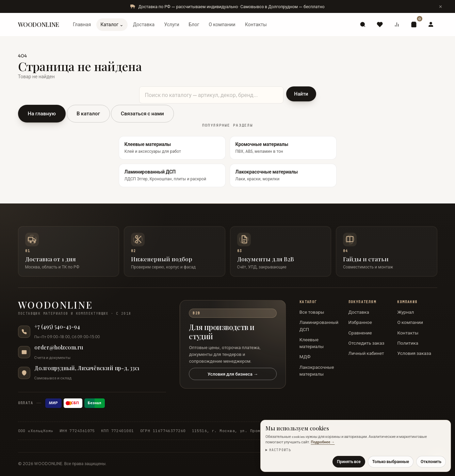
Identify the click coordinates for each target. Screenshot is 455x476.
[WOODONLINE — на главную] (92, 308)
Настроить (280, 450)
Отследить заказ (367, 343)
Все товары (312, 312)
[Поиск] (363, 24)
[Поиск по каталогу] (212, 95)
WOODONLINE (39, 24)
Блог (194, 24)
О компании (222, 24)
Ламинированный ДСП (319, 326)
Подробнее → (323, 442)
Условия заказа (414, 353)
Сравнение (360, 333)
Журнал (405, 312)
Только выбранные (391, 462)
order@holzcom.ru (59, 347)
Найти (301, 94)
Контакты (256, 24)
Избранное (360, 322)
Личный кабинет (366, 353)
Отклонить (431, 462)
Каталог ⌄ (112, 24)
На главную (42, 113)
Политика (408, 343)
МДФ (305, 357)
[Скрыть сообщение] (441, 6)
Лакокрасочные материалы (317, 371)
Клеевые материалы (312, 343)
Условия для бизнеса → (233, 374)
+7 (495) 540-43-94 (57, 327)
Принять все (349, 462)
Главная (82, 24)
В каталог (88, 113)
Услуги (172, 24)
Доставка (144, 24)
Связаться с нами (142, 113)
